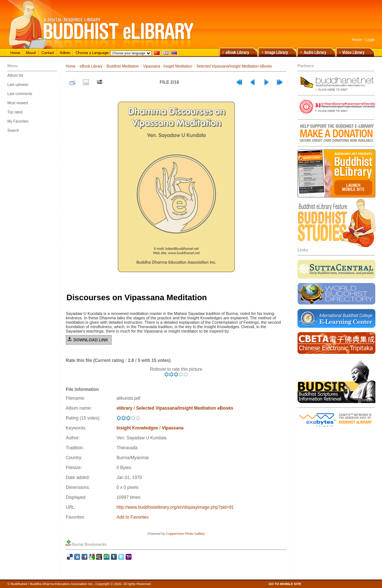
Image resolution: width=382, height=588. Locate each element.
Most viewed (18, 103)
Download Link (91, 340)
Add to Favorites (132, 517)
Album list (15, 75)
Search (13, 130)
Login (370, 40)
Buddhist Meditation (123, 66)
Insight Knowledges (137, 428)
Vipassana (173, 428)
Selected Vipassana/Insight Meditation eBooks (234, 66)
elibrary (124, 408)
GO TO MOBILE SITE (285, 584)
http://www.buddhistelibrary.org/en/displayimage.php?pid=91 (175, 507)
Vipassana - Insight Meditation (167, 66)
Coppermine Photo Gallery (185, 534)
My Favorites (18, 121)
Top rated (15, 112)
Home (357, 40)
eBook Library (91, 66)
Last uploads (18, 85)
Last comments (20, 94)
